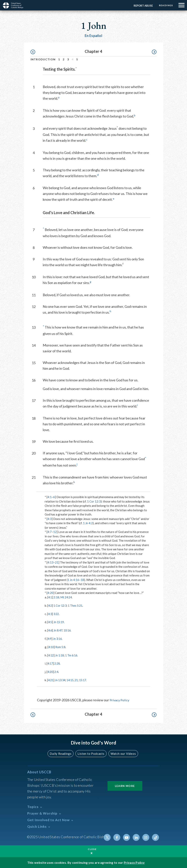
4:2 (50, 605)
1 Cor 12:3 (94, 501)
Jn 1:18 (60, 655)
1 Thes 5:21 (77, 605)
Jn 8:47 (59, 630)
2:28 (58, 663)
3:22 (57, 614)
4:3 (50, 519)
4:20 (50, 593)
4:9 (50, 638)
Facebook (119, 837)
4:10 (51, 647)
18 (82, 580)
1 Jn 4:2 (88, 523)
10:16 (68, 630)
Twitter (109, 837)
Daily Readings (62, 753)
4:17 (50, 663)
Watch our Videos (122, 753)
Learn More (125, 785)
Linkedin (137, 837)
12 (55, 532)
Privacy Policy (120, 699)
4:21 (51, 679)
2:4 (57, 671)
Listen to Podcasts (91, 753)
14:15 (72, 679)
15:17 (85, 679)
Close (92, 849)
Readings (165, 5)
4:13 (50, 562)
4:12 (51, 655)
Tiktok (156, 837)
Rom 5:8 (61, 647)
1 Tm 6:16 (73, 655)
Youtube (128, 837)
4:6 (50, 630)
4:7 (50, 532)
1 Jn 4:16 (73, 580)
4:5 (50, 622)
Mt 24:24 (67, 597)
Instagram (146, 837)
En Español (93, 36)
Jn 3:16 (58, 638)
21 (57, 562)
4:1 (50, 497)
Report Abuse (142, 6)
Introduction (43, 59)
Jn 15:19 (59, 622)
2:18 (57, 597)
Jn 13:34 (61, 679)
